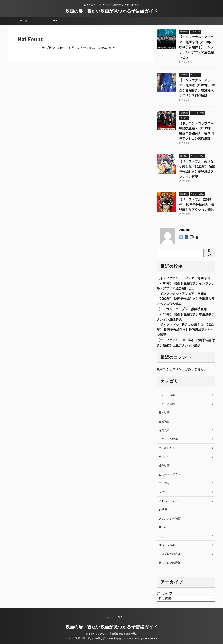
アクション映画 (168, 439)
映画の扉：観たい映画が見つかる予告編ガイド (112, 11)
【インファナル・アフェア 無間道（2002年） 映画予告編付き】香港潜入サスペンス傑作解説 (186, 299)
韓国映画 (164, 430)
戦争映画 (164, 466)
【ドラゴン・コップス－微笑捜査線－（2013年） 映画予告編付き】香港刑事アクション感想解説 (186, 314)
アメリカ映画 (167, 395)
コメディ (164, 483)
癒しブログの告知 (170, 563)
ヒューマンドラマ (170, 474)
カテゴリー (23, 21)
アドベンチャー (168, 501)
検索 (209, 253)
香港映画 (164, 421)
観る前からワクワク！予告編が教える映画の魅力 (112, 634)
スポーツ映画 (167, 545)
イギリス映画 (167, 404)
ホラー (163, 536)
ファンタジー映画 (170, 518)
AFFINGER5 (150, 638)
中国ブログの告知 (170, 554)
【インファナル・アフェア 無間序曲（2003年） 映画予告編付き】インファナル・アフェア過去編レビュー (197, 47)
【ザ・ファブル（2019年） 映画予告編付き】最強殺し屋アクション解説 (197, 205)
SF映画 (163, 510)
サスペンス (165, 527)
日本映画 (164, 413)
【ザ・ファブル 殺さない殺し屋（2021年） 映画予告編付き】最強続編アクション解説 (185, 330)
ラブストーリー (168, 492)
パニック (164, 457)
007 (55, 21)
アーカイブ (164, 593)
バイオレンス (167, 448)
